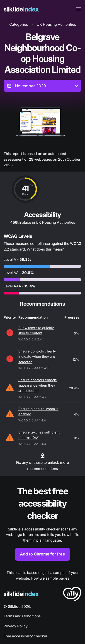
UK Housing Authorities (56, 24)
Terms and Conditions (22, 616)
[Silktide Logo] (21, 594)
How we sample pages (50, 578)
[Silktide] (21, 9)
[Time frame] (42, 86)
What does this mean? (45, 249)
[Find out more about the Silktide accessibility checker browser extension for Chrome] (42, 523)
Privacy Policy (16, 626)
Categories (19, 24)
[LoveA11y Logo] (72, 595)
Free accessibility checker (25, 636)
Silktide (14, 606)
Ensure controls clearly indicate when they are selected (37, 357)
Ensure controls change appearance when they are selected (38, 385)
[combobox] (42, 86)
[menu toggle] (79, 9)
